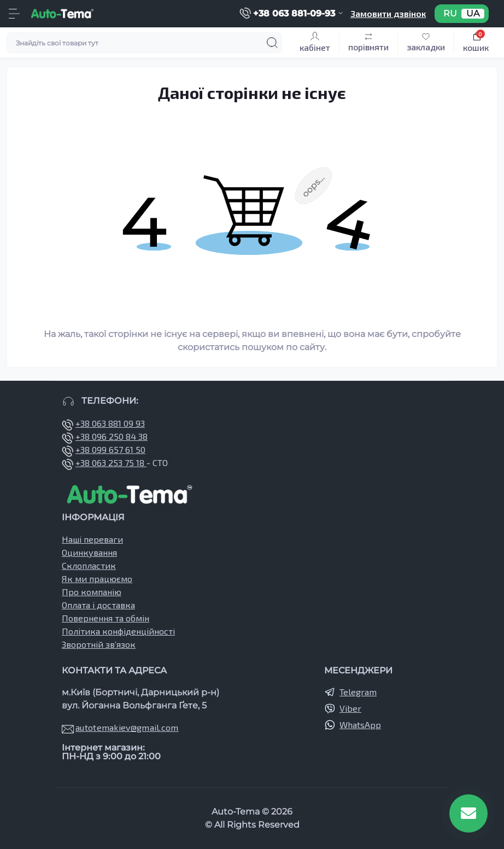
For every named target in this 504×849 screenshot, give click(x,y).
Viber (350, 708)
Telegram (358, 692)
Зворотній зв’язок (99, 644)
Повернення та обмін (106, 618)
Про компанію (92, 592)
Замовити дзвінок (388, 13)
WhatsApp (360, 725)
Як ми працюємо (97, 578)
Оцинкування (89, 552)
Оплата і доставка (98, 605)
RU (450, 14)
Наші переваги (92, 539)
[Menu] (14, 14)
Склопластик (89, 565)
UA (473, 14)
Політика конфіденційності (118, 631)
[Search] (272, 43)
